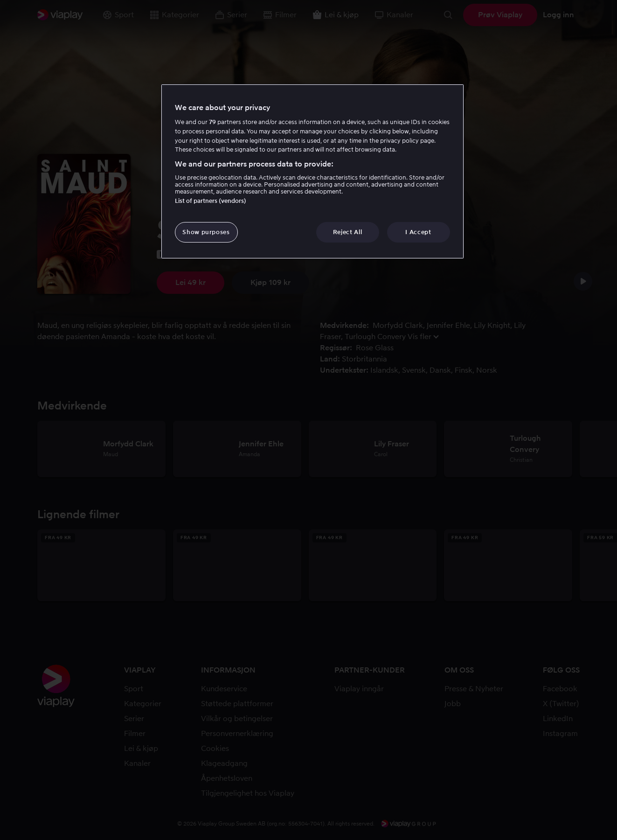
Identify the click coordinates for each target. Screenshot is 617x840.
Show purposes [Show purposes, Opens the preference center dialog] (206, 232)
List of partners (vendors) (211, 201)
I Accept (418, 232)
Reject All (348, 232)
